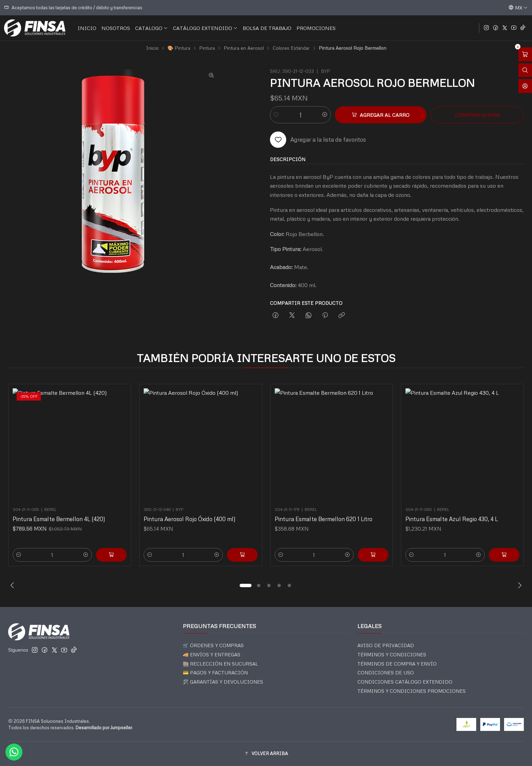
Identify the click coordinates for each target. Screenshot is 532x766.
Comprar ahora (477, 115)
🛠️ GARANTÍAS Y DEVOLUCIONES (223, 682)
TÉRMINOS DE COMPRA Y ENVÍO (397, 664)
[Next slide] (519, 585)
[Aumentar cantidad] (325, 115)
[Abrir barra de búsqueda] (525, 70)
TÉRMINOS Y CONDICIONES (392, 654)
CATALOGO (151, 28)
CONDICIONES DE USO (386, 673)
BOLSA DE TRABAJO (267, 28)
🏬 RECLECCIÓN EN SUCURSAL (220, 664)
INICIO (87, 28)
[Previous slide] (13, 585)
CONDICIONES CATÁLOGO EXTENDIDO (405, 682)
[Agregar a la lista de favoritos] (318, 140)
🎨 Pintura (179, 48)
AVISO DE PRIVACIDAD (386, 645)
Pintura (207, 48)
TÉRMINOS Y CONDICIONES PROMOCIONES (412, 691)
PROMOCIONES (316, 28)
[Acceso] (525, 86)
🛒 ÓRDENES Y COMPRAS (213, 645)
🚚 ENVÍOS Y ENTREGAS (212, 654)
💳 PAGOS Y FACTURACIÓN (215, 673)
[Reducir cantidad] (276, 115)
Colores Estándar (291, 48)
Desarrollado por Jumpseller (104, 728)
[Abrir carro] (525, 54)
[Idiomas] (518, 7)
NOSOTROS (116, 28)
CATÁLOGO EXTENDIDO (205, 28)
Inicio (152, 48)
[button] (246, 585)
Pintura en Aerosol (244, 48)
